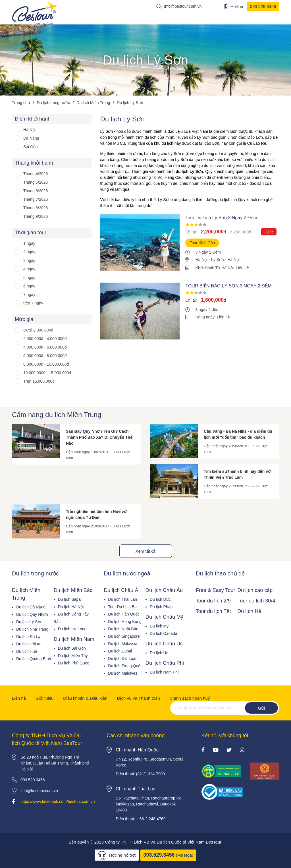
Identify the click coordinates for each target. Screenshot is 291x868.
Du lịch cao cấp (255, 590)
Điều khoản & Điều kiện (85, 698)
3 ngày (29, 260)
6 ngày (29, 286)
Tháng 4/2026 (36, 174)
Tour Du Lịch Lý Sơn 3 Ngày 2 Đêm (221, 218)
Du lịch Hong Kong (125, 622)
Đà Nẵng (31, 138)
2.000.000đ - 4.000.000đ (45, 339)
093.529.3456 (159, 855)
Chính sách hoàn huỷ (190, 698)
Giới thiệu (45, 698)
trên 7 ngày (33, 303)
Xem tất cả (145, 551)
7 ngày (29, 295)
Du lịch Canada (164, 633)
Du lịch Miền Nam (74, 639)
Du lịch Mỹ (159, 626)
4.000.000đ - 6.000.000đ (45, 347)
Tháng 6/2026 (36, 191)
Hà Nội (29, 130)
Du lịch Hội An (29, 644)
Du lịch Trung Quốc (125, 666)
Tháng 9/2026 (36, 216)
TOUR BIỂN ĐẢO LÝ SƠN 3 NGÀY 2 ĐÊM (228, 286)
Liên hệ (19, 698)
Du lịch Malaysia (123, 644)
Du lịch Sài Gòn (72, 648)
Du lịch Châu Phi (165, 663)
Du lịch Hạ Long (72, 629)
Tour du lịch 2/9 (213, 601)
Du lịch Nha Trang (32, 629)
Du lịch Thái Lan (122, 599)
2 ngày (29, 252)
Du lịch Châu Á (121, 590)
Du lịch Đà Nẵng (31, 607)
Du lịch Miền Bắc (73, 590)
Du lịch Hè (249, 611)
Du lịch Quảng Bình (34, 659)
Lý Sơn (218, 260)
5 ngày (29, 277)
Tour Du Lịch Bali (123, 607)
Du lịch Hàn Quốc (124, 614)
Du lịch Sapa (69, 599)
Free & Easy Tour (216, 590)
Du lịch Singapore (124, 636)
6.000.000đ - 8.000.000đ (45, 356)
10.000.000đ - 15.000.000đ (47, 373)
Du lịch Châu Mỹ (164, 617)
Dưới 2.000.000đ (38, 330)
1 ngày (29, 243)
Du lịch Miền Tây (73, 656)
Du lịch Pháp (161, 607)
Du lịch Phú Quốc (74, 663)
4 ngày (29, 269)
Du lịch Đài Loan (123, 658)
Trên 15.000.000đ (39, 381)
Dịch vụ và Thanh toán (139, 698)
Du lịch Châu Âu (164, 590)
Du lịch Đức (160, 599)
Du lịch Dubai (120, 651)
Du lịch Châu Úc (164, 644)
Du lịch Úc (159, 653)
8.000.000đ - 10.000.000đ (46, 364)
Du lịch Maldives (123, 673)
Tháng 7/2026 (36, 199)
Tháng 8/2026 (36, 208)
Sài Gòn (31, 147)
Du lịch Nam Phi (164, 672)
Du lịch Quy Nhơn (32, 614)
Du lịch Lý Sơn (29, 622)
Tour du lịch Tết (213, 611)
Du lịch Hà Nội (71, 607)
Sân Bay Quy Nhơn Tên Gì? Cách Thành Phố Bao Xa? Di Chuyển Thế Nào (99, 437)
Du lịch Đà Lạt (29, 637)
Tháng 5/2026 (36, 182)
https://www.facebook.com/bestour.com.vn (58, 801)
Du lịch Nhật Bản (123, 629)
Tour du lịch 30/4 (256, 601)
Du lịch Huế (27, 651)
